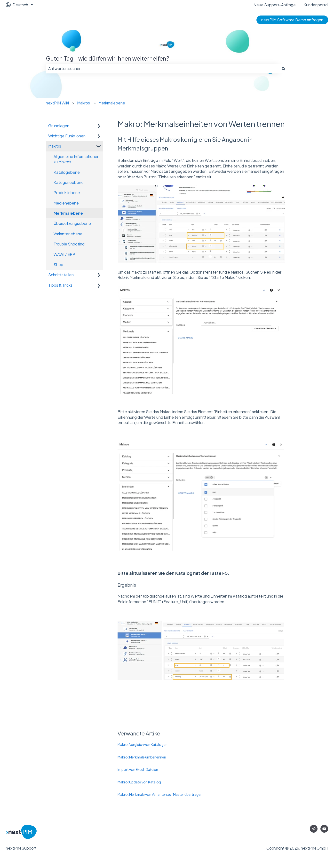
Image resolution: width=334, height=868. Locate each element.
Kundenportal (316, 5)
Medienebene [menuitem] (66, 203)
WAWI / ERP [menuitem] (64, 254)
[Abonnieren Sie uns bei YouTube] (324, 829)
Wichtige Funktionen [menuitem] (67, 136)
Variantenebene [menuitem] (68, 234)
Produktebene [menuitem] (67, 193)
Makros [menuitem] (55, 146)
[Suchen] (284, 69)
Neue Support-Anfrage (275, 5)
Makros (83, 103)
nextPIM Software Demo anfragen (292, 20)
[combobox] (162, 69)
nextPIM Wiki (57, 103)
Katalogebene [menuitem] (67, 172)
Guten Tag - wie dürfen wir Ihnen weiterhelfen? (107, 58)
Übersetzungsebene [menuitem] (72, 223)
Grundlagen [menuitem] (59, 126)
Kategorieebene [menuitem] (69, 182)
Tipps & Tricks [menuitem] (60, 285)
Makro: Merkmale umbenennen (142, 757)
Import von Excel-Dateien (138, 769)
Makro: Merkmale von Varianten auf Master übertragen (160, 794)
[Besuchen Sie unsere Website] (314, 829)
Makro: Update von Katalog (139, 782)
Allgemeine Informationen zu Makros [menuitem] (76, 159)
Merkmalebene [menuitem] (68, 213)
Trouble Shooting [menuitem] (69, 244)
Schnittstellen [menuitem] (61, 275)
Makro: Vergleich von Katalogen (143, 744)
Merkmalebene (112, 103)
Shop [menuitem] (58, 264)
